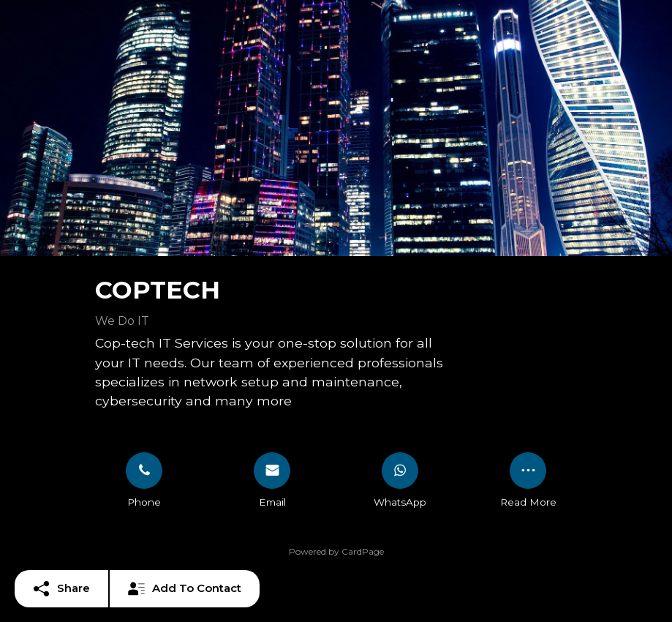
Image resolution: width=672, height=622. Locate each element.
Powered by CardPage (336, 551)
